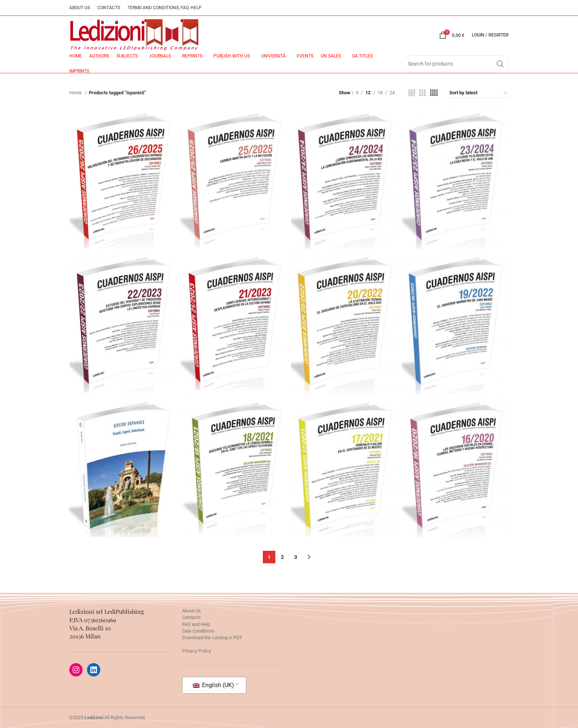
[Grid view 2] (412, 93)
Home (76, 93)
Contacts (191, 617)
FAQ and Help (196, 624)
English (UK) (213, 685)
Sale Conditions (198, 631)
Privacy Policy (196, 651)
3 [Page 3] (296, 557)
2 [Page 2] (282, 557)
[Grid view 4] (434, 93)
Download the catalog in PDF (212, 638)
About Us (191, 611)
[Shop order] (479, 93)
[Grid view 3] (422, 93)
